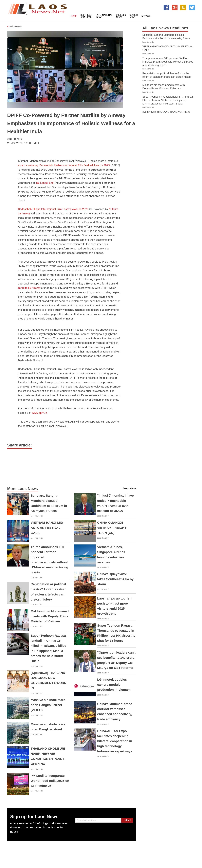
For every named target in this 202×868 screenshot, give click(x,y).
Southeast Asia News (86, 16)
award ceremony (28, 165)
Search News (134, 16)
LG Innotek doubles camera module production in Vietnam (114, 685)
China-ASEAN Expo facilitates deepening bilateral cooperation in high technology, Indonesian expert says (115, 741)
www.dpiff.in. (40, 413)
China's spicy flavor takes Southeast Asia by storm (115, 579)
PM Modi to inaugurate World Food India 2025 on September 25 (50, 781)
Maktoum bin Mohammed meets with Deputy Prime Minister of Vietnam (50, 616)
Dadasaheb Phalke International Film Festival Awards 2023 (75, 165)
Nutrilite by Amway (29, 288)
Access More (129, 488)
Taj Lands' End (45, 183)
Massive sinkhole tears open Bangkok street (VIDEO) (48, 705)
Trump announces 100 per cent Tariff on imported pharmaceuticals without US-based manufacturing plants (168, 62)
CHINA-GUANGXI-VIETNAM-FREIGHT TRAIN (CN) (112, 528)
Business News (121, 16)
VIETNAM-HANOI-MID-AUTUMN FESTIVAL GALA (47, 528)
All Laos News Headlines (165, 28)
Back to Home (14, 27)
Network (146, 16)
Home (74, 16)
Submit (127, 820)
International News (104, 16)
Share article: (20, 445)
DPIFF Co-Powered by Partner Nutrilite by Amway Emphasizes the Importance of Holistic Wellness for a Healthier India (71, 123)
